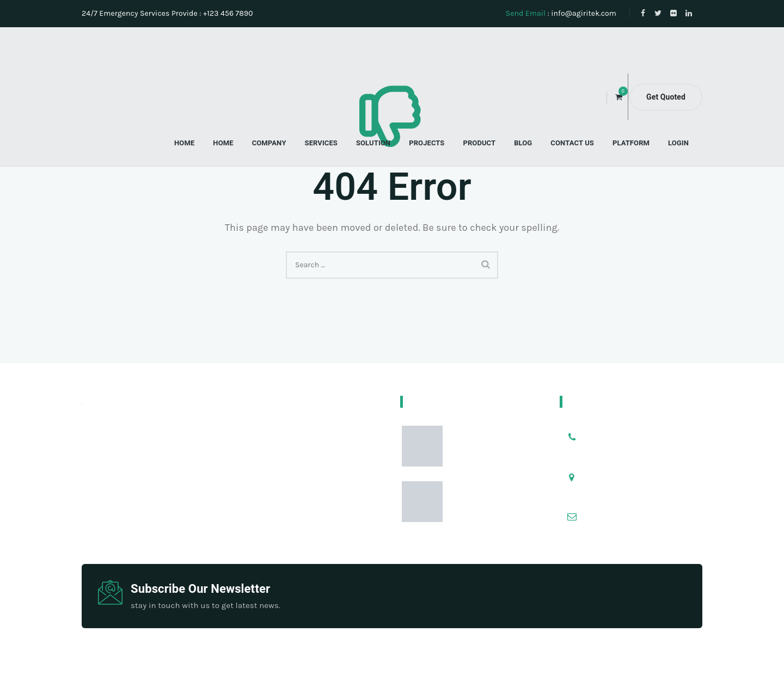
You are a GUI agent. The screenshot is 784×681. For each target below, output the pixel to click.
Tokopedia (406, 661)
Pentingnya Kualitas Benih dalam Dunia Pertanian (492, 516)
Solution (373, 143)
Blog (523, 143)
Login (678, 143)
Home (184, 143)
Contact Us (572, 143)
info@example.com (629, 509)
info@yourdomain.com (635, 523)
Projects (427, 143)
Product (479, 143)
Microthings (317, 661)
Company (269, 143)
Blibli (480, 661)
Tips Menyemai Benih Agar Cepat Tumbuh (494, 454)
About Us (363, 661)
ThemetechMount (454, 648)
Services (321, 143)
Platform (631, 143)
